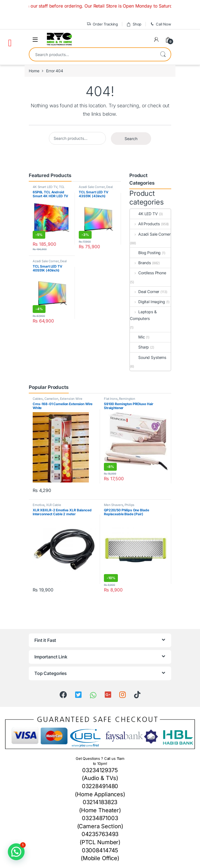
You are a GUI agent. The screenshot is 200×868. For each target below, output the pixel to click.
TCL (62, 187)
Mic (137, 337)
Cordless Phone (148, 273)
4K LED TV (144, 214)
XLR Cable (54, 505)
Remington (127, 399)
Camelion (51, 399)
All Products (145, 224)
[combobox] (92, 54)
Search (163, 54)
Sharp (139, 347)
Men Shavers (113, 505)
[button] (16, 852)
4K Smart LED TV (45, 187)
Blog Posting (145, 253)
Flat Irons (111, 399)
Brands (140, 263)
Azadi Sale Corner (92, 187)
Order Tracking (102, 24)
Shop (134, 24)
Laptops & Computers (143, 315)
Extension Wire (71, 399)
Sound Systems (148, 357)
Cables (38, 399)
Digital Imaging (147, 302)
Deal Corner (145, 292)
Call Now (160, 24)
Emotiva (39, 505)
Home (34, 71)
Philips (129, 505)
